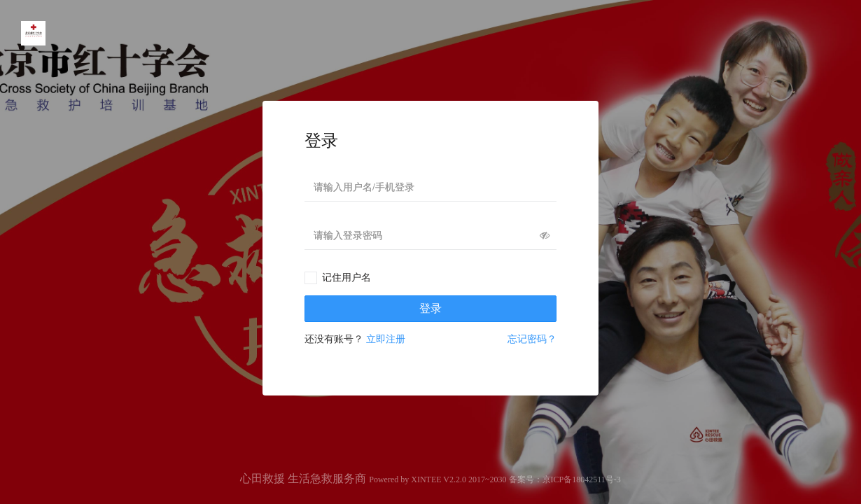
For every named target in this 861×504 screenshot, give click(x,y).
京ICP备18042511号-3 (582, 479)
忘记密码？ (532, 339)
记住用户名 (346, 278)
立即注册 (386, 339)
